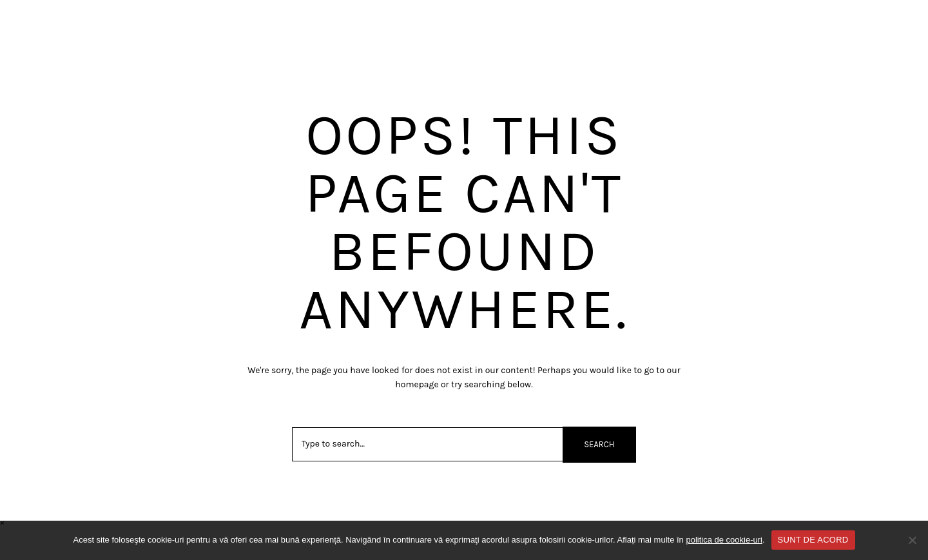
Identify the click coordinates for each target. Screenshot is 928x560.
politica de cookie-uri (724, 540)
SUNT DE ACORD (813, 540)
